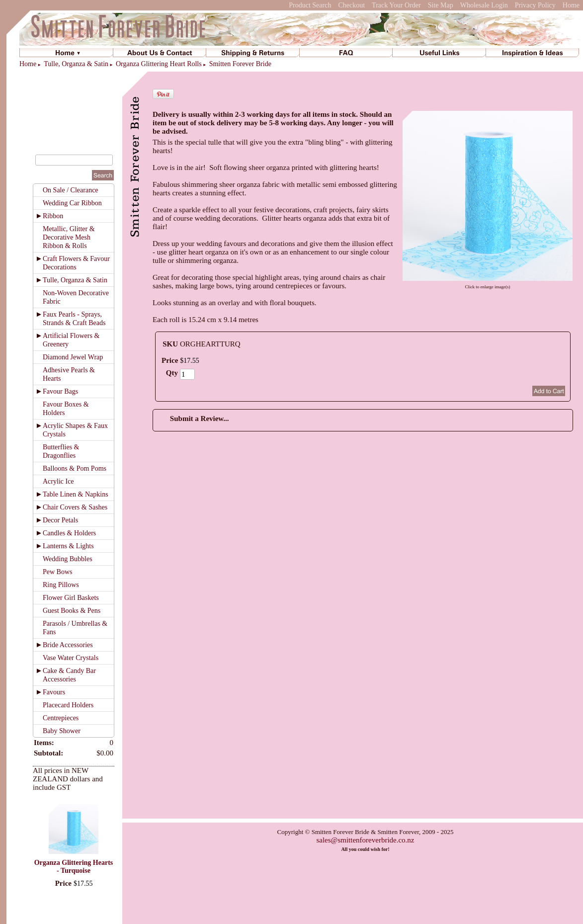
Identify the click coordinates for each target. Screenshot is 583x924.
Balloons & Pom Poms (75, 468)
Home (571, 5)
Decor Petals (60, 520)
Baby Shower (62, 731)
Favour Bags (60, 391)
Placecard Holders (68, 705)
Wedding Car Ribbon (72, 203)
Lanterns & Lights (68, 546)
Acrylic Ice (58, 481)
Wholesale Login (484, 5)
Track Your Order (396, 5)
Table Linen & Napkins (76, 494)
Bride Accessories (68, 645)
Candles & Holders (69, 533)
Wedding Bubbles (68, 559)
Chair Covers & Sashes (75, 507)
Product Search (310, 5)
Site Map (441, 5)
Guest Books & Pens (72, 611)
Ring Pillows (61, 585)
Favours (54, 692)
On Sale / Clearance (71, 190)
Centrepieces (61, 718)
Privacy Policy (535, 5)
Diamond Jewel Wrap (73, 357)
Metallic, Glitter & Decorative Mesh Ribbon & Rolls (69, 237)
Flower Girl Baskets (71, 598)
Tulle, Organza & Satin (76, 64)
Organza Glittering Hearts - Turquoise (74, 867)
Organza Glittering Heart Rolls (159, 64)
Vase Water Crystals (71, 658)
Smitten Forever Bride (240, 64)
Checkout (351, 5)
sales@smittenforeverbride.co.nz (365, 840)
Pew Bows (58, 572)
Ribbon (53, 216)
